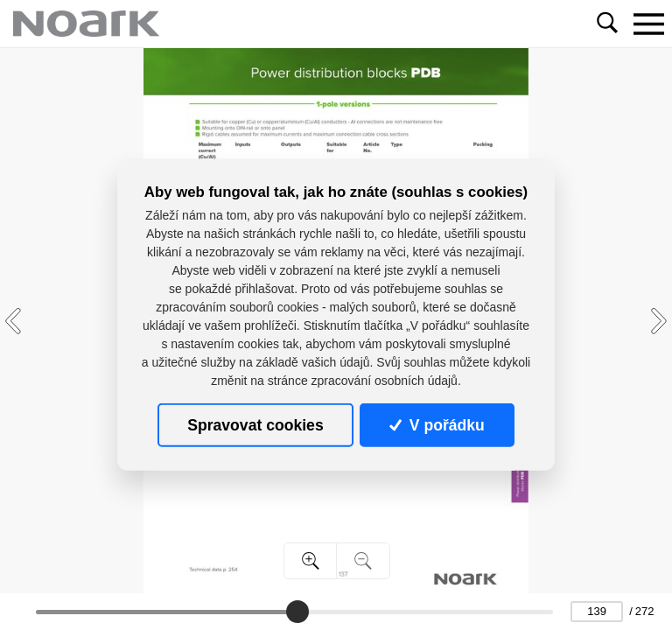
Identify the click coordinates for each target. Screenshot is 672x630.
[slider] (297, 612)
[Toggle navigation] (648, 24)
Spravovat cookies (255, 425)
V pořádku (437, 425)
